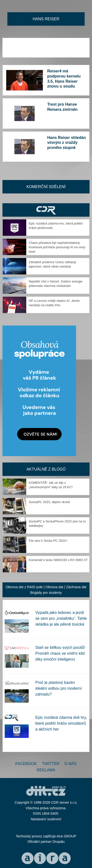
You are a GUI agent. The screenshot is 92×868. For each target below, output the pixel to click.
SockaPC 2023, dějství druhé (49, 502)
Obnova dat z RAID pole (24, 587)
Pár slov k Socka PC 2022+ (48, 541)
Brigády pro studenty (46, 593)
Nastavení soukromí (46, 819)
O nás (71, 764)
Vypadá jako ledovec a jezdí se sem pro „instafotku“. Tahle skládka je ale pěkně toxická (61, 618)
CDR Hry (46, 210)
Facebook (26, 764)
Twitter (51, 764)
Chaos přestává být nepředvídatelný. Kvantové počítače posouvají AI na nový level (57, 247)
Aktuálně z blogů (46, 469)
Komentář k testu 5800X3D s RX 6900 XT (58, 560)
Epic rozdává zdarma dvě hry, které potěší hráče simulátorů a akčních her (61, 723)
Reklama (46, 770)
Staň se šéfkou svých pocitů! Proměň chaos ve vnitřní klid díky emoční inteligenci (60, 653)
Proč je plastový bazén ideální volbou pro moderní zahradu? (59, 688)
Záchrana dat (76, 587)
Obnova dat (54, 587)
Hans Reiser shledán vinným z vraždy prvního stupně (67, 143)
